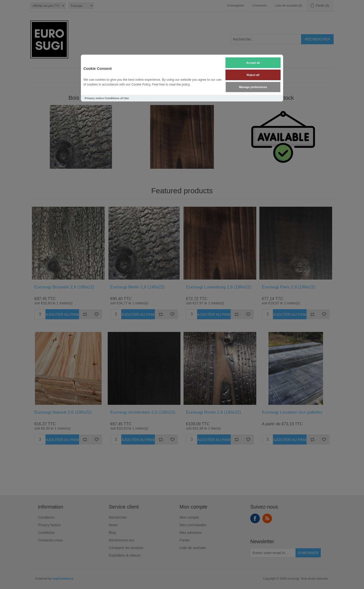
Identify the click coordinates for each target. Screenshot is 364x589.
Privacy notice (94, 98)
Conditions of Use (117, 98)
